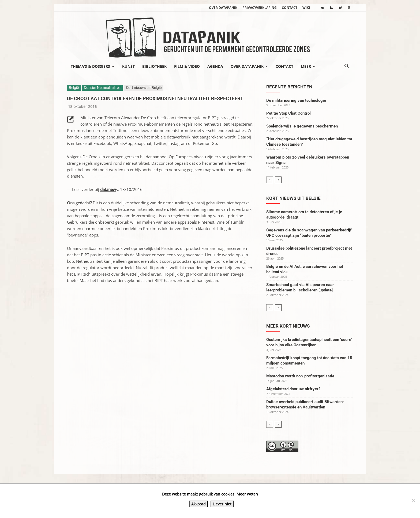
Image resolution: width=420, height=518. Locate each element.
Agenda (215, 66)
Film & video (187, 66)
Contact (290, 8)
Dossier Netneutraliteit (102, 88)
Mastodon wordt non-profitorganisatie (300, 376)
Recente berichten (289, 87)
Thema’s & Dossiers (93, 66)
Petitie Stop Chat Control (288, 113)
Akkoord (198, 504)
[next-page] (278, 180)
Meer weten (247, 494)
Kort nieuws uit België (144, 88)
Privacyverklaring (260, 8)
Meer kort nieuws (288, 326)
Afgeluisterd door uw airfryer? (293, 389)
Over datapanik (223, 8)
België (74, 88)
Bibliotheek (154, 66)
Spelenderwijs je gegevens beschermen (302, 126)
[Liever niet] (413, 501)
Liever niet (222, 504)
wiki (306, 8)
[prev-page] (270, 180)
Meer (308, 66)
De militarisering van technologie (296, 100)
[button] (347, 67)
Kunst (128, 66)
